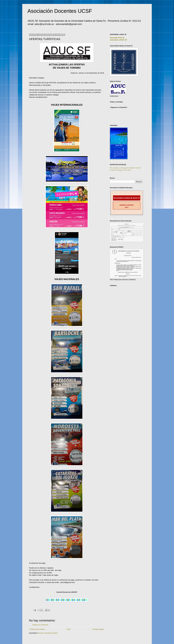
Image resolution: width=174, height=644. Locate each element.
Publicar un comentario (40, 625)
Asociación (118, 40)
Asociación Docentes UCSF (60, 11)
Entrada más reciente (37, 629)
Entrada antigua (98, 629)
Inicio (69, 629)
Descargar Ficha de (117, 38)
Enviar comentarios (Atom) (48, 633)
